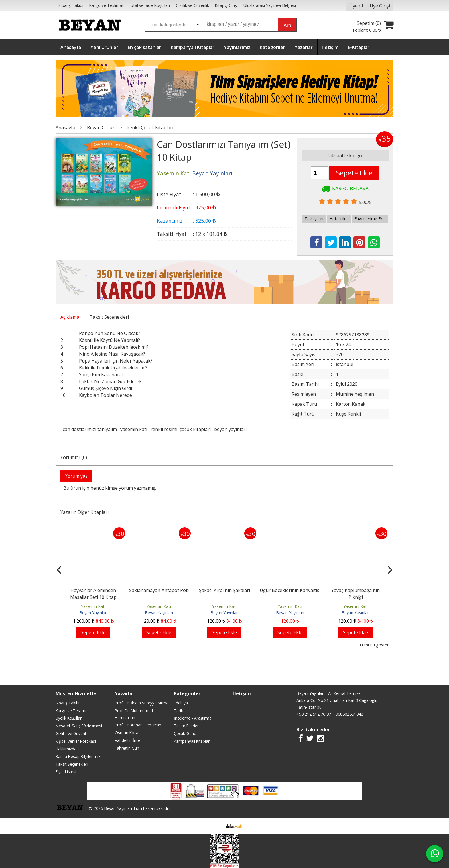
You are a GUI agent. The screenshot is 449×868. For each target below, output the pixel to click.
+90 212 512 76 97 (314, 714)
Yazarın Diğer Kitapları (84, 512)
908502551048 (349, 714)
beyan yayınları (230, 429)
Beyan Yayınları (93, 613)
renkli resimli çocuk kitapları (181, 429)
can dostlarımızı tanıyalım (90, 429)
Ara (287, 26)
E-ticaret (215, 826)
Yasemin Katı (93, 606)
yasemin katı (134, 429)
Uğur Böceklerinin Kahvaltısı (290, 590)
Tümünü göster (374, 645)
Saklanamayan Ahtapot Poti (159, 590)
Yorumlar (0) (74, 457)
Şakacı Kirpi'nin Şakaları (224, 590)
